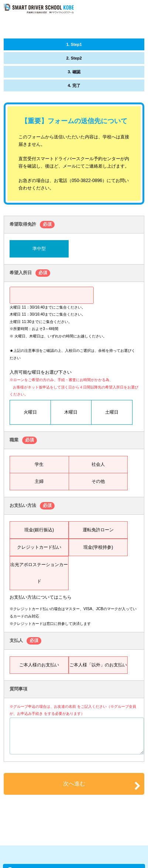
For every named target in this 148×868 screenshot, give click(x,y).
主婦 (39, 481)
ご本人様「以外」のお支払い (98, 665)
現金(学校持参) (98, 547)
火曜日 (30, 412)
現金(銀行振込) (39, 530)
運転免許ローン (98, 530)
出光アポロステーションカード (39, 573)
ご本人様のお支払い (39, 665)
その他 (98, 481)
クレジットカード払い (39, 547)
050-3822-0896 (87, 181)
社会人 (98, 464)
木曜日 (71, 412)
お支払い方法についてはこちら (41, 597)
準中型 (39, 249)
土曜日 (112, 412)
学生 (39, 464)
